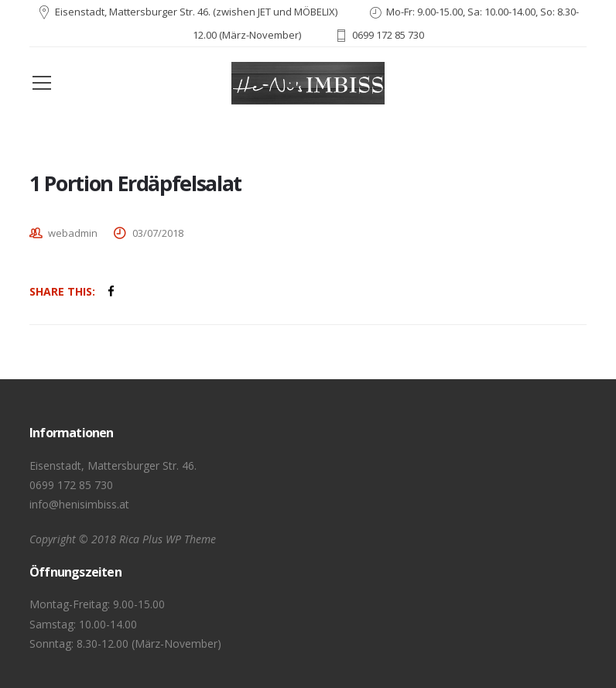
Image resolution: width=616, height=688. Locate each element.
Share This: (62, 291)
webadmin (73, 233)
